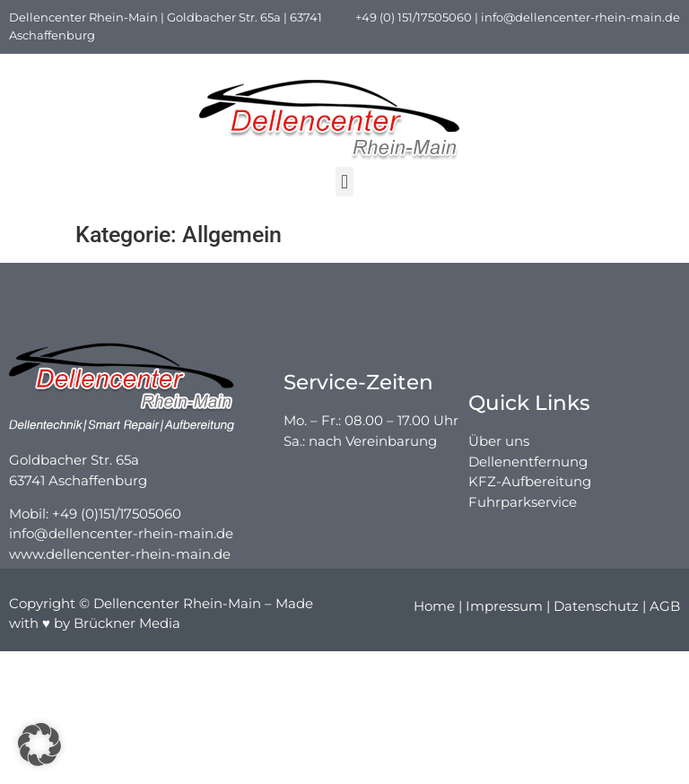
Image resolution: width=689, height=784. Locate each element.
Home (434, 610)
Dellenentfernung (528, 483)
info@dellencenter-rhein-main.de (580, 17)
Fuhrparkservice (523, 523)
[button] (344, 182)
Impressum (504, 610)
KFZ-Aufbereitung (530, 504)
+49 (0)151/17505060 (117, 525)
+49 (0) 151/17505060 (414, 17)
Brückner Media (127, 626)
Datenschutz (596, 610)
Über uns (499, 463)
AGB (665, 610)
